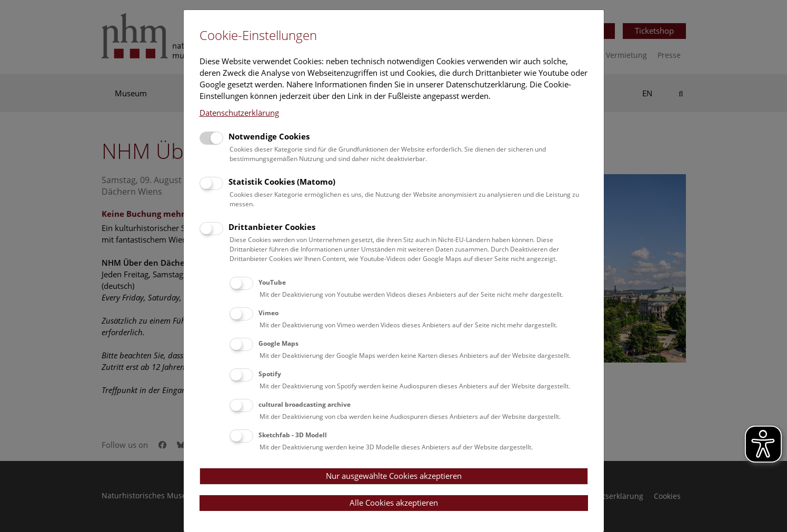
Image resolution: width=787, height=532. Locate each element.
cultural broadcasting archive (305, 404)
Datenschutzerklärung (239, 113)
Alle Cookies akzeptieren (394, 503)
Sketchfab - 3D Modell (293, 435)
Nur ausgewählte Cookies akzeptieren (394, 476)
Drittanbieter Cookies (272, 227)
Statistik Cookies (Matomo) (282, 182)
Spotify (270, 374)
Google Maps (278, 343)
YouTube (272, 282)
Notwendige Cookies (269, 136)
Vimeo (268, 313)
